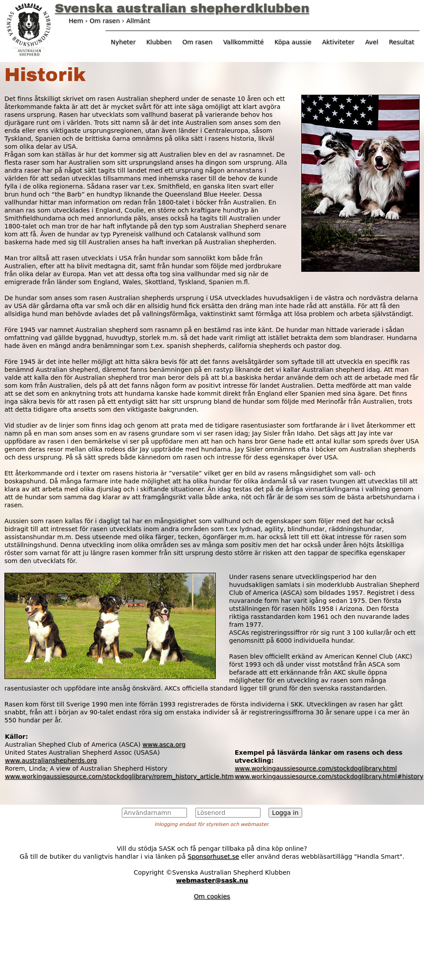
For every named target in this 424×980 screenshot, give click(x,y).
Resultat (402, 42)
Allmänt (138, 21)
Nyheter (123, 42)
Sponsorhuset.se (214, 857)
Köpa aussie (293, 42)
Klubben (159, 42)
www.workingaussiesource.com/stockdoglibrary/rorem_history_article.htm (119, 776)
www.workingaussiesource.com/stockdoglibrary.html (316, 768)
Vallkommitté (244, 42)
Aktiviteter (338, 42)
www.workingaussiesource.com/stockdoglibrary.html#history (329, 776)
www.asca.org (164, 745)
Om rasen (197, 42)
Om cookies (212, 896)
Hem (76, 21)
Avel (372, 42)
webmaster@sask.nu (212, 880)
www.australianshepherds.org (51, 760)
